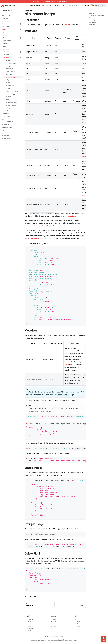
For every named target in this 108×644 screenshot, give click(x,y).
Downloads (58, 5)
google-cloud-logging (12, 91)
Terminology (5, 27)
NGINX (73, 365)
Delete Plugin (92, 25)
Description (92, 11)
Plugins (4, 30)
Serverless (6, 114)
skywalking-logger (11, 63)
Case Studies (50, 5)
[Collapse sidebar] (12, 609)
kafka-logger (9, 69)
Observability (7, 49)
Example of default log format (97, 16)
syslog (7, 80)
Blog (43, 5)
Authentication (7, 41)
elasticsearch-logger (11, 102)
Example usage (93, 22)
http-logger (9, 60)
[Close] (106, 2)
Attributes (92, 13)
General (5, 35)
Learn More (72, 1)
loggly (7, 100)
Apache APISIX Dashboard (9, 122)
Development (6, 125)
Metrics (7, 55)
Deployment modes (7, 128)
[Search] (101, 5)
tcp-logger (9, 66)
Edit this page (30, 597)
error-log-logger (10, 86)
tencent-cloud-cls (11, 105)
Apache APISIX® (34, 5)
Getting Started (6, 16)
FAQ (3, 130)
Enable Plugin (92, 20)
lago (7, 111)
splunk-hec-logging (11, 94)
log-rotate (8, 83)
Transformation (7, 38)
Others (4, 133)
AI (4, 32)
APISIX (67, 365)
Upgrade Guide (6, 139)
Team (69, 5)
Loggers (7, 58)
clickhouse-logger (11, 77)
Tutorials (4, 24)
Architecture (5, 21)
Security (5, 44)
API (3, 119)
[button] (92, 5)
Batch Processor (33, 239)
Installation (5, 18)
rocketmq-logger (10, 72)
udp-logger (9, 74)
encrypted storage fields (68, 216)
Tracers (6, 52)
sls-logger (8, 88)
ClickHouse (67, 25)
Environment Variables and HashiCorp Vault (39, 226)
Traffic (5, 46)
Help (65, 5)
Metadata (92, 18)
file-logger (8, 97)
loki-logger (9, 108)
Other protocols (7, 116)
